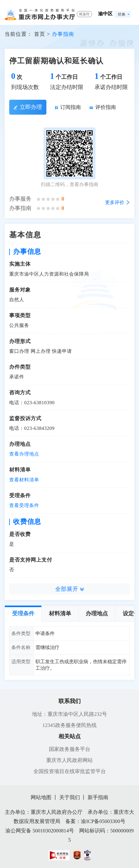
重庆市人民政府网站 (69, 760)
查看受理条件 (24, 505)
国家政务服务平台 (70, 749)
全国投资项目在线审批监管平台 (70, 771)
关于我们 (70, 797)
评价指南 (103, 107)
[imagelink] (59, 855)
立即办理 (28, 107)
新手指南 (98, 797)
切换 (122, 14)
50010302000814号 (53, 831)
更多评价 (115, 202)
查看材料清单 (24, 480)
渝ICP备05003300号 (103, 821)
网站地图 (41, 797)
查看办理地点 (24, 454)
